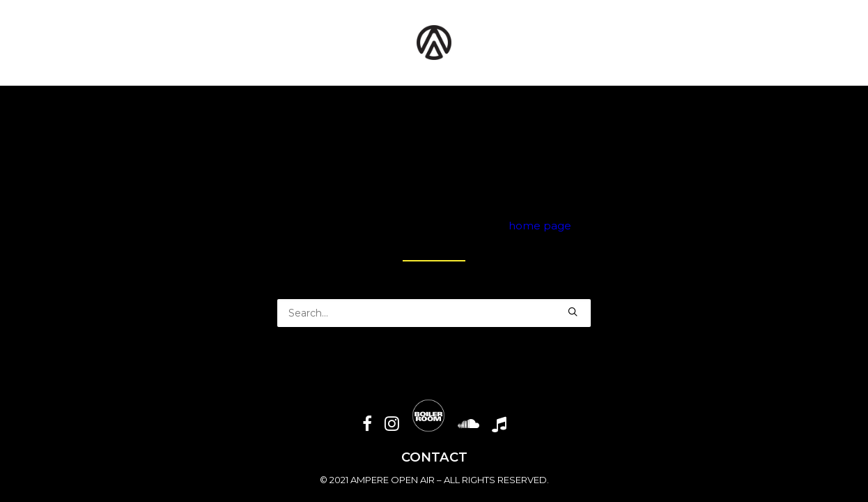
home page (540, 226)
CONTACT (434, 457)
